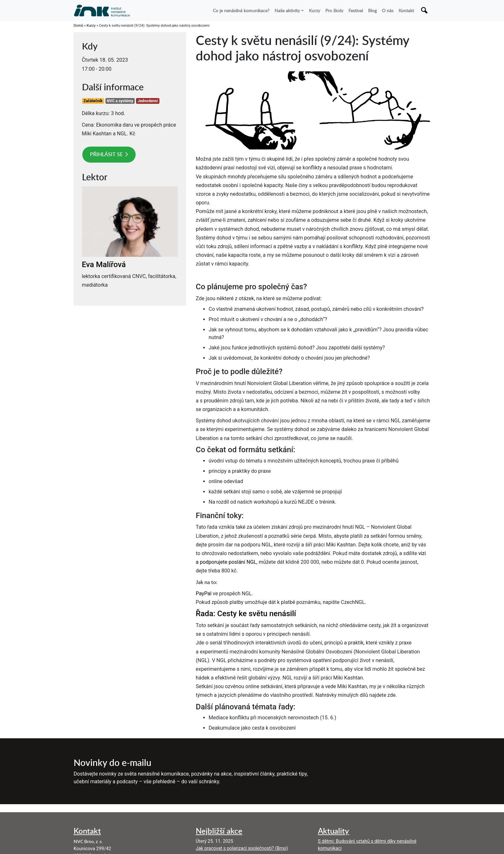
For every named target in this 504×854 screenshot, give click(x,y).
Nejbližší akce (219, 831)
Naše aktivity (287, 10)
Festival (356, 10)
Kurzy (315, 10)
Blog (372, 10)
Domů (78, 26)
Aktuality (333, 831)
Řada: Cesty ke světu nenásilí (246, 614)
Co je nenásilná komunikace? (241, 10)
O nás (388, 10)
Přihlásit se (106, 154)
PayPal (204, 593)
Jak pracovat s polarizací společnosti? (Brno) (242, 848)
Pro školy (334, 10)
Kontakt (406, 10)
